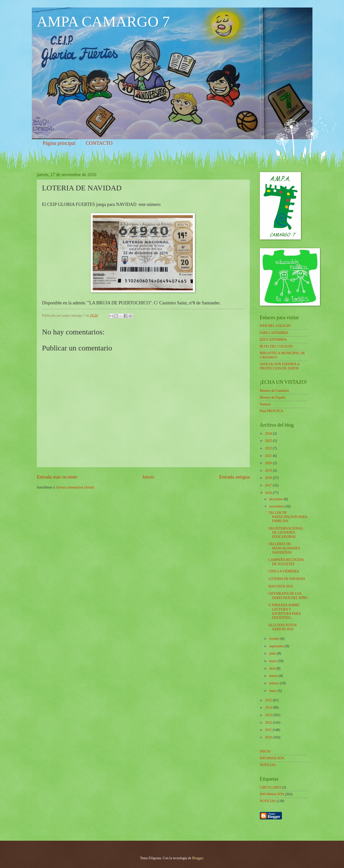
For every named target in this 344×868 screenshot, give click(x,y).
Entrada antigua (235, 477)
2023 (269, 441)
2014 (269, 708)
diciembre (276, 499)
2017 (269, 485)
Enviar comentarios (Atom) (75, 487)
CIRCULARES (271, 787)
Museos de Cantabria (274, 391)
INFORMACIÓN (272, 794)
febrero (274, 683)
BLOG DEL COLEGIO (276, 346)
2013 (269, 715)
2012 (269, 723)
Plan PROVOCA (272, 411)
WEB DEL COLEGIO (275, 326)
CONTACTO (99, 143)
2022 (269, 448)
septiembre (277, 646)
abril (273, 668)
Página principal (59, 143)
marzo (274, 676)
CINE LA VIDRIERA (284, 571)
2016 (269, 493)
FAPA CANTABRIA (274, 333)
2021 (269, 456)
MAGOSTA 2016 (280, 586)
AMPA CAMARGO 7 (103, 22)
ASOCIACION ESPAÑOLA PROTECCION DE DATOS (280, 366)
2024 (269, 433)
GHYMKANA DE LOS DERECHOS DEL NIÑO (288, 596)
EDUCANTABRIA (273, 340)
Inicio (148, 477)
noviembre (277, 506)
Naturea (265, 404)
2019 (269, 471)
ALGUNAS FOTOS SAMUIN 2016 (282, 627)
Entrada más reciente (57, 477)
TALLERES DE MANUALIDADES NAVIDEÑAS (284, 548)
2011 (269, 730)
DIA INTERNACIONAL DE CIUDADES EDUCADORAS (286, 533)
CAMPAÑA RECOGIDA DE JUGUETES (286, 562)
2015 (269, 700)
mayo (273, 661)
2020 (269, 463)
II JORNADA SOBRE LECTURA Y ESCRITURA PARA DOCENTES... (284, 611)
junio (273, 653)
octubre (275, 639)
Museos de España (273, 397)
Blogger (198, 858)
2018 (269, 478)
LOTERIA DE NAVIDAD (287, 579)
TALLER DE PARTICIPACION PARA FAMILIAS (288, 517)
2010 (269, 737)
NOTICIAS (268, 801)
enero (273, 691)
